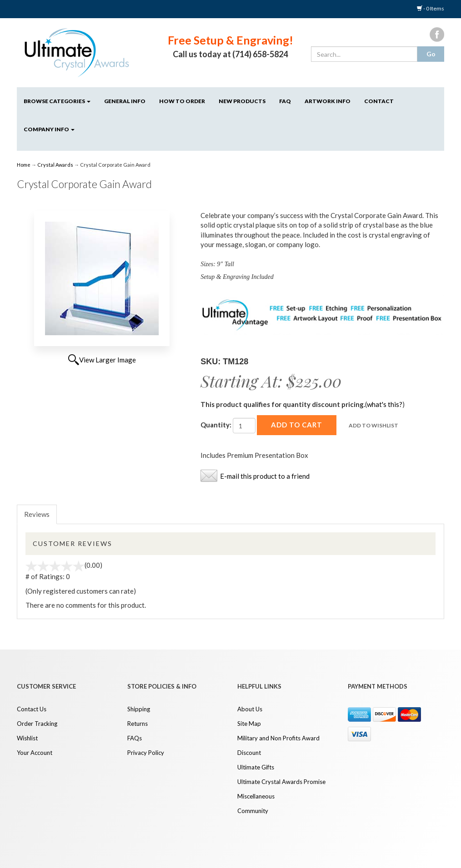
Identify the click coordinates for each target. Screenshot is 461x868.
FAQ (285, 101)
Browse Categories (57, 101)
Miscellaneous (256, 796)
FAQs (135, 738)
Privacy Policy (146, 753)
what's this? (385, 404)
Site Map (249, 724)
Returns (138, 724)
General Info (125, 101)
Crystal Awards (55, 165)
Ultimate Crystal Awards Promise (281, 782)
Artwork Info (328, 101)
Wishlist (27, 738)
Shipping (139, 709)
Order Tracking (37, 724)
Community (253, 811)
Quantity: (216, 425)
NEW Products (242, 101)
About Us (250, 709)
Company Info (49, 129)
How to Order (182, 101)
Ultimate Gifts (256, 767)
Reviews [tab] (37, 514)
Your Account (35, 753)
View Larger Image (108, 360)
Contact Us (32, 709)
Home (24, 165)
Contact (379, 101)
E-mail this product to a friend (265, 476)
